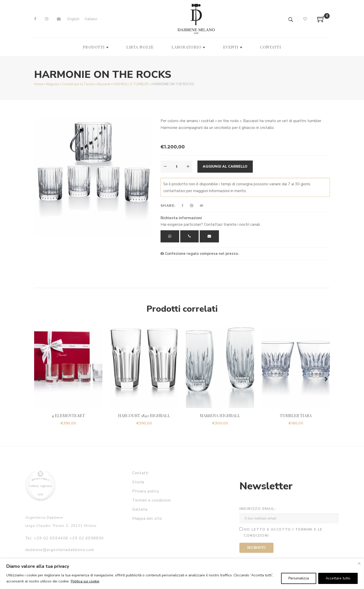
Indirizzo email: (258, 509)
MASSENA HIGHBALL (220, 415)
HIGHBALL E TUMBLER (131, 84)
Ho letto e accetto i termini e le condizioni (283, 533)
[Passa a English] (73, 19)
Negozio (53, 84)
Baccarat (104, 84)
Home (39, 84)
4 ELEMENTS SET (68, 415)
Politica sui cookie (85, 581)
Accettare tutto (338, 578)
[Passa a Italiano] (91, 19)
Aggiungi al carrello (225, 166)
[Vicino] (359, 563)
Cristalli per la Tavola (78, 84)
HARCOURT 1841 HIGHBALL (144, 415)
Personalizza (299, 578)
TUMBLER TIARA (296, 415)
